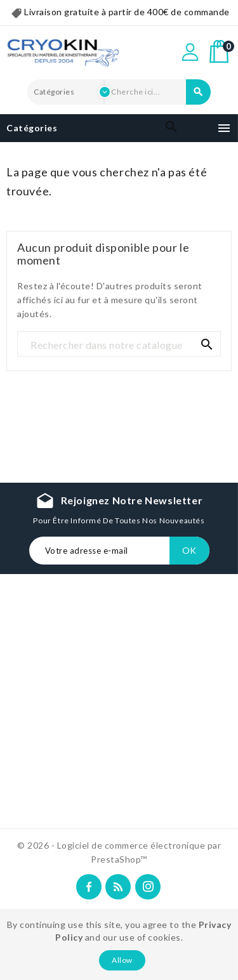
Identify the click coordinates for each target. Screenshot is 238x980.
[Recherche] (119, 344)
